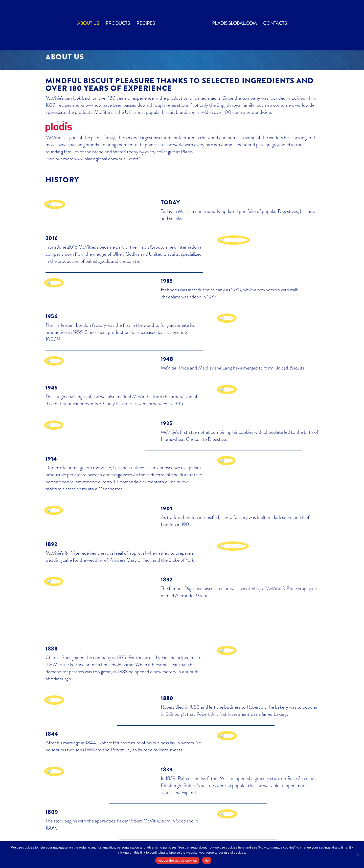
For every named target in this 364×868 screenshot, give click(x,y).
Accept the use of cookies (177, 861)
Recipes (146, 24)
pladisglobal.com (234, 24)
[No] (358, 855)
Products (118, 24)
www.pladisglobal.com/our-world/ (107, 159)
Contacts (275, 24)
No (207, 861)
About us (88, 24)
